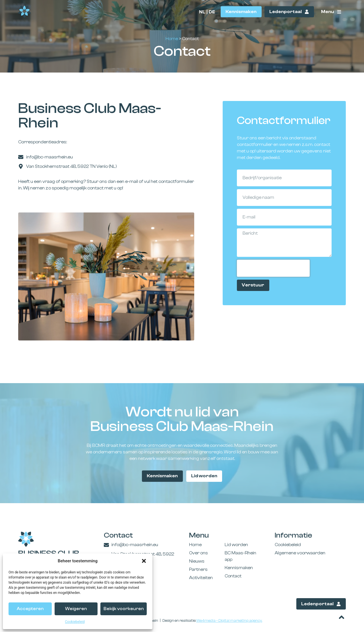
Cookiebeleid (75, 622)
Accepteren (30, 609)
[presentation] (273, 268)
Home (172, 39)
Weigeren (76, 609)
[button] (144, 561)
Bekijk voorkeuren (124, 609)
